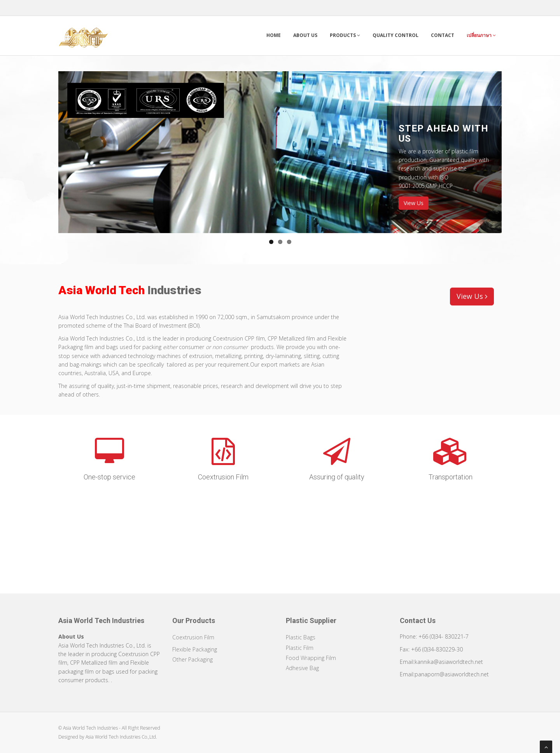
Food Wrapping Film (311, 658)
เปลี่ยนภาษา (481, 35)
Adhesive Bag (302, 668)
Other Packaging (192, 659)
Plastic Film (300, 648)
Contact (443, 35)
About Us (305, 35)
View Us (414, 203)
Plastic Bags (301, 637)
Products (345, 35)
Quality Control (395, 35)
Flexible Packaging (195, 649)
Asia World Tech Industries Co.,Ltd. (121, 737)
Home (274, 35)
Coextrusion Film (193, 637)
